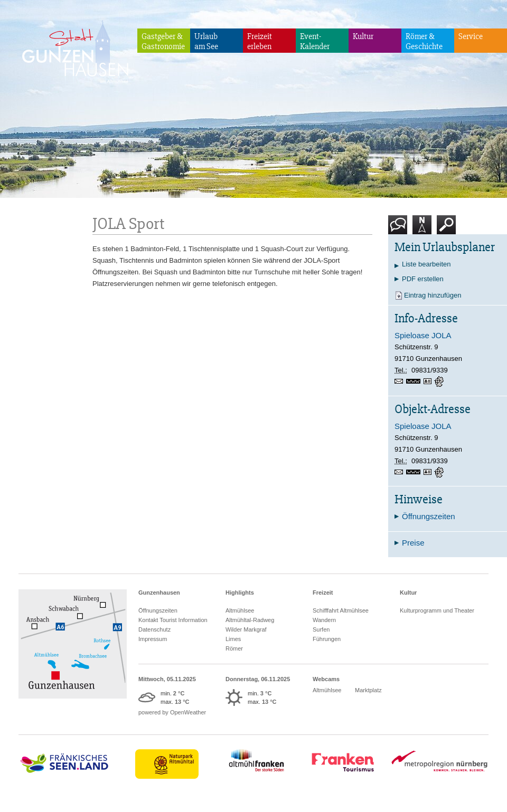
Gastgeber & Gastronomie (163, 41)
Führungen (327, 639)
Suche (447, 229)
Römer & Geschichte (424, 41)
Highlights (240, 593)
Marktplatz (368, 690)
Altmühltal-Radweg (250, 620)
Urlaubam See (206, 41)
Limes (233, 639)
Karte (422, 229)
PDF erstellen (423, 279)
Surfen (321, 629)
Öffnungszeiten (158, 610)
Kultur (363, 36)
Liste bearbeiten (426, 264)
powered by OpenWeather (172, 712)
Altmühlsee (240, 610)
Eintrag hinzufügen (433, 295)
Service (471, 36)
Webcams (326, 679)
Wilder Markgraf (246, 629)
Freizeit (323, 593)
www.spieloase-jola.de (415, 382)
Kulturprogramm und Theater (437, 610)
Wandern (324, 620)
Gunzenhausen (159, 593)
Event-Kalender (315, 41)
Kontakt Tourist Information (173, 620)
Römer (234, 648)
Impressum (153, 639)
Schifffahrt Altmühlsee (341, 610)
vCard (429, 381)
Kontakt (400, 229)
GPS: (440, 381)
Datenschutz (154, 629)
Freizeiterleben (260, 41)
